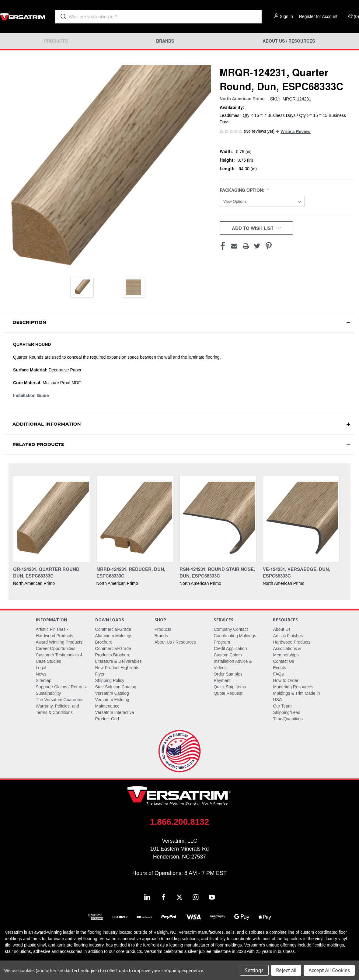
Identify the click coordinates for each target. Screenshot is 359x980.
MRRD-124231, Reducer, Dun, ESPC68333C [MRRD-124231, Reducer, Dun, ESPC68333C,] (131, 573)
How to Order (286, 680)
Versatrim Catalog (112, 693)
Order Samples (228, 674)
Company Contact (231, 629)
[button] (293, 132)
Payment (222, 680)
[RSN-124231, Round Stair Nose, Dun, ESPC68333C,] (218, 519)
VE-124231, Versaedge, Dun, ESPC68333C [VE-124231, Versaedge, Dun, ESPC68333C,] (296, 573)
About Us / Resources (289, 41)
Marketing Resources (293, 687)
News (41, 674)
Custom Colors (228, 655)
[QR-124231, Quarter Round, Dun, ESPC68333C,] (52, 519)
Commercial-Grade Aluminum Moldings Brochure (114, 636)
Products (56, 41)
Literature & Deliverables (119, 661)
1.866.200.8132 (180, 822)
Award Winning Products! (60, 642)
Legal (41, 668)
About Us (282, 629)
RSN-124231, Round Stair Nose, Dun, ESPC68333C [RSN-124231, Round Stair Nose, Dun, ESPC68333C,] (217, 573)
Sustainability (49, 693)
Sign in (286, 16)
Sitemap (44, 680)
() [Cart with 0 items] (353, 16)
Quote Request (228, 693)
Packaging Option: (243, 190)
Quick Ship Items (230, 687)
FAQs (278, 674)
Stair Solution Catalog (116, 687)
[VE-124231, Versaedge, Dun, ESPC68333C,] (301, 519)
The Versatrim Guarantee (60, 700)
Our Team (282, 706)
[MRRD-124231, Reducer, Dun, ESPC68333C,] (135, 519)
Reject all (286, 970)
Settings (254, 970)
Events (279, 668)
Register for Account (318, 16)
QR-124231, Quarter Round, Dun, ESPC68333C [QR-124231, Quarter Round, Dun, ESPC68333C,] (47, 573)
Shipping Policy (110, 680)
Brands (165, 41)
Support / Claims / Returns (61, 687)
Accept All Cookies (329, 970)
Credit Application (230, 648)
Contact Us (283, 661)
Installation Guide (31, 395)
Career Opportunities (56, 648)
